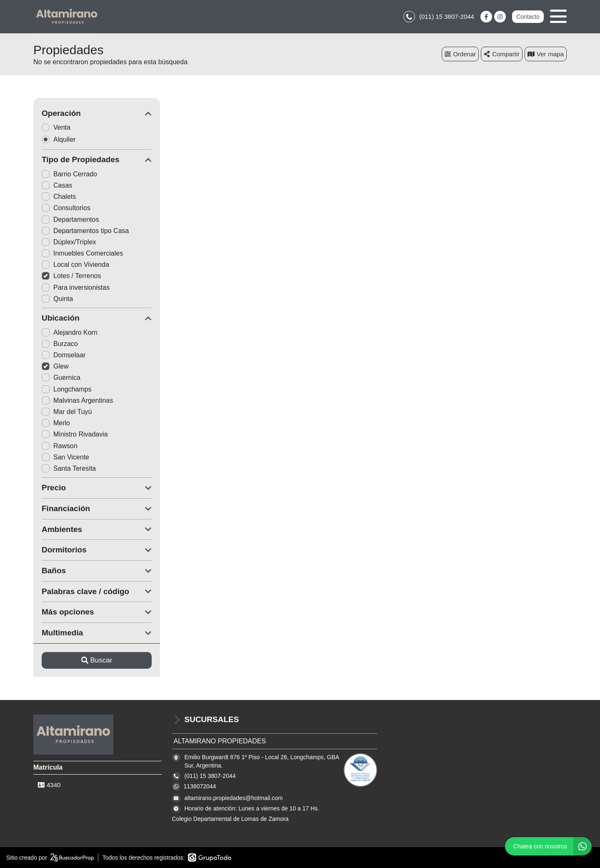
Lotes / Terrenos (71, 276)
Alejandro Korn (70, 332)
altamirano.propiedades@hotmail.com (234, 798)
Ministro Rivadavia (75, 434)
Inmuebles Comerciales (82, 253)
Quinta (57, 299)
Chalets (59, 197)
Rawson (60, 446)
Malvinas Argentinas (77, 400)
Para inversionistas (76, 287)
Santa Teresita (69, 468)
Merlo (56, 423)
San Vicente (65, 457)
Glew (55, 366)
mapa (546, 54)
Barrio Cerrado (69, 174)
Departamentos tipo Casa (85, 231)
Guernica (61, 378)
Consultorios (66, 208)
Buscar (97, 660)
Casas (57, 185)
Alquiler (61, 139)
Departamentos (70, 220)
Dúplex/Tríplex (69, 242)
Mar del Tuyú (67, 412)
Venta (59, 127)
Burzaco (60, 344)
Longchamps (67, 389)
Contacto (528, 17)
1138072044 (200, 786)
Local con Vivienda (75, 265)
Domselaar (64, 355)
